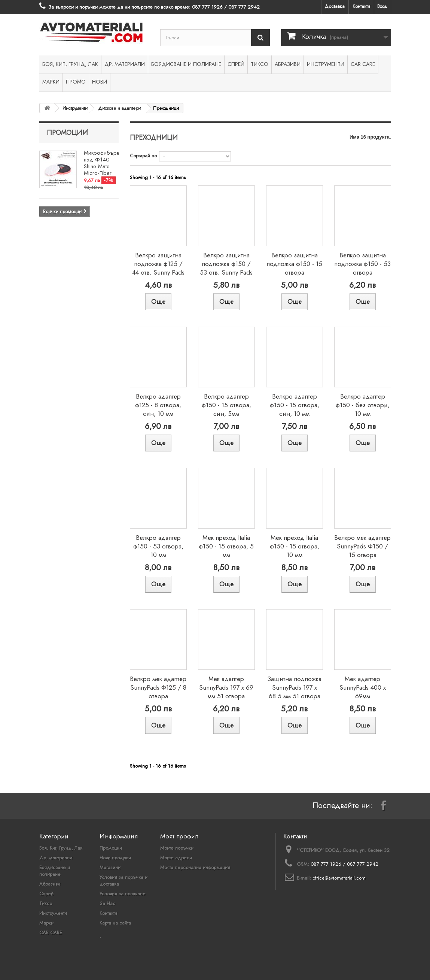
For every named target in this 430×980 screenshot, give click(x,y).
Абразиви (288, 64)
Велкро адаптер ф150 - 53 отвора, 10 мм (158, 546)
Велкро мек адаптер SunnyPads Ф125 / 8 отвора (158, 687)
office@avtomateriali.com (339, 878)
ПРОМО (76, 82)
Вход (382, 6)
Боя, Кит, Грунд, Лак (70, 64)
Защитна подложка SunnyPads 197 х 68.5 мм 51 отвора (294, 687)
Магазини (110, 867)
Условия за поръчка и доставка (123, 881)
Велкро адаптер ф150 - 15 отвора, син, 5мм (226, 405)
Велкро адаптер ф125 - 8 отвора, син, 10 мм (158, 405)
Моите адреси (176, 858)
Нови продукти (115, 858)
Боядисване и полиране (186, 64)
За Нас (107, 903)
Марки (51, 82)
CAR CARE (363, 64)
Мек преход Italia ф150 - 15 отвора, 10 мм (295, 546)
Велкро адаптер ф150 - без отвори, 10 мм (363, 405)
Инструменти (326, 64)
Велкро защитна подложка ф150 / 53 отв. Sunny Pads (226, 264)
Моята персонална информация (195, 867)
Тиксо (260, 64)
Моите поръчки (177, 848)
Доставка (335, 6)
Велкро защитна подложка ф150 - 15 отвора (294, 264)
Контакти (361, 6)
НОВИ (100, 82)
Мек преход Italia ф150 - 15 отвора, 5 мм (226, 546)
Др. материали (125, 64)
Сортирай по (143, 156)
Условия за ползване (123, 894)
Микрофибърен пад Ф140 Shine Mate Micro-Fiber (103, 163)
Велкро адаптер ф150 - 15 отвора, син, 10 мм (295, 405)
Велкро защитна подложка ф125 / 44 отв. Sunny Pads (158, 264)
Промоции (67, 133)
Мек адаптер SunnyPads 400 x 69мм (363, 687)
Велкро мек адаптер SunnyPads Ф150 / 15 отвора (362, 546)
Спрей (236, 64)
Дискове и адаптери (120, 108)
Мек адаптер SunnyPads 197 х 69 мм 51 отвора (226, 687)
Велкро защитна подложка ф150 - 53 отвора (362, 264)
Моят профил (179, 836)
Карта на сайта (115, 923)
